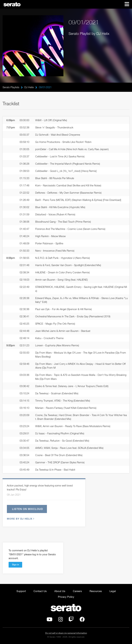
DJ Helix (29, 87)
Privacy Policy (66, 597)
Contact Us (40, 591)
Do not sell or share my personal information (66, 633)
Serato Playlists (11, 87)
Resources (96, 591)
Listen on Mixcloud (27, 509)
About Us (60, 591)
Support (21, 591)
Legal (113, 591)
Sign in (15, 565)
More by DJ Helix (20, 519)
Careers (77, 591)
